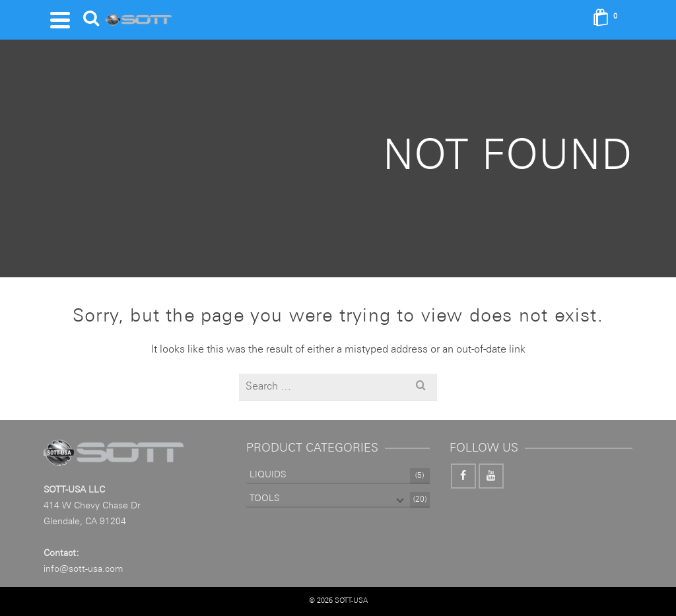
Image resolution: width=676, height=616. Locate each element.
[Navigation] (60, 20)
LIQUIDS (268, 475)
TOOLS (264, 498)
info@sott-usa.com (83, 569)
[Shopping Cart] (609, 20)
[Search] (91, 20)
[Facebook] (463, 476)
